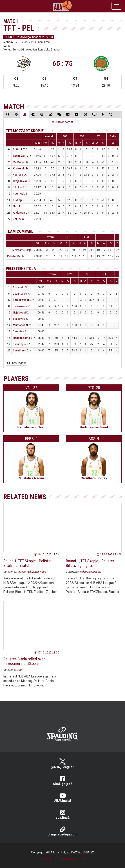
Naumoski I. (20, 194)
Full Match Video (36, 572)
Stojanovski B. (22, 181)
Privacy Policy (51, 859)
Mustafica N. (21, 325)
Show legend (17, 363)
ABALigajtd (62, 798)
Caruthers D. (21, 351)
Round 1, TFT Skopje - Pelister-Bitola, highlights (91, 563)
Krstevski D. (21, 169)
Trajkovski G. (21, 319)
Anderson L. (20, 213)
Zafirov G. (19, 219)
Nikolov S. (19, 187)
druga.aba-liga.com (62, 831)
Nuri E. (17, 206)
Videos (22, 572)
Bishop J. (19, 200)
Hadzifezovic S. (23, 338)
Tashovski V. (21, 156)
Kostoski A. (20, 175)
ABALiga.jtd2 (62, 781)
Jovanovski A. (21, 294)
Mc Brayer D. (21, 162)
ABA (20, 670)
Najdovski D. (21, 313)
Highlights (95, 572)
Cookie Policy (74, 859)
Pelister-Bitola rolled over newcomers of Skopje (24, 661)
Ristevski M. (20, 287)
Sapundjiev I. (21, 344)
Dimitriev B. (20, 331)
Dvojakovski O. (22, 306)
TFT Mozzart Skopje (25, 131)
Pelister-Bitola (16, 256)
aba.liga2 (62, 814)
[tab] (8, 114)
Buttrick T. (19, 149)
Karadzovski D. (22, 300)
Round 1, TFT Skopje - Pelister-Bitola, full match (28, 563)
